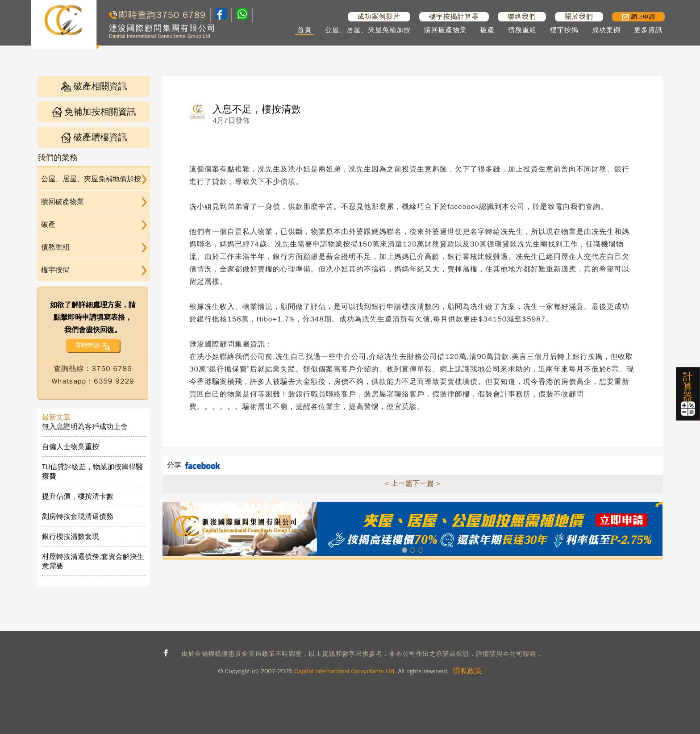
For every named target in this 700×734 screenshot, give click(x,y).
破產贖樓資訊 (94, 137)
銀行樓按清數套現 (71, 537)
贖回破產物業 (446, 30)
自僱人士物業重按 (71, 447)
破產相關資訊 (94, 86)
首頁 (304, 30)
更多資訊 (648, 30)
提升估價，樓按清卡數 (78, 496)
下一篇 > (426, 484)
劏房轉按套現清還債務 (78, 517)
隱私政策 (467, 671)
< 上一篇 (399, 484)
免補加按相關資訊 (94, 112)
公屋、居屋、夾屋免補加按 (368, 30)
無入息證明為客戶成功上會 (85, 427)
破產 (487, 30)
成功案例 (606, 30)
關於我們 (579, 17)
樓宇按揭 (564, 30)
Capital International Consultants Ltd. (345, 671)
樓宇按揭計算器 (454, 17)
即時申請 (88, 345)
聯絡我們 (522, 17)
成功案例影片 (379, 17)
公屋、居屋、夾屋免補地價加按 (91, 179)
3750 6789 (181, 15)
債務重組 (522, 30)
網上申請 (638, 17)
